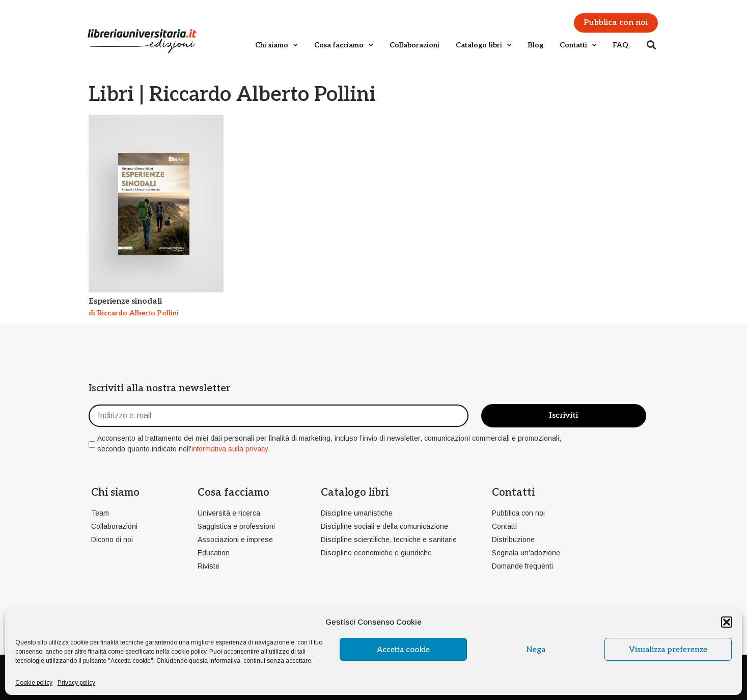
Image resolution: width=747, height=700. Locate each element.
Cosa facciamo (344, 45)
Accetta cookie (403, 650)
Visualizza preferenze (668, 650)
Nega (536, 650)
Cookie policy (34, 683)
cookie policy (189, 652)
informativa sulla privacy (230, 449)
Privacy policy (76, 683)
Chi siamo (276, 45)
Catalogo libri (484, 45)
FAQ (621, 45)
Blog (536, 45)
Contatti (578, 45)
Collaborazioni (414, 45)
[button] (727, 622)
